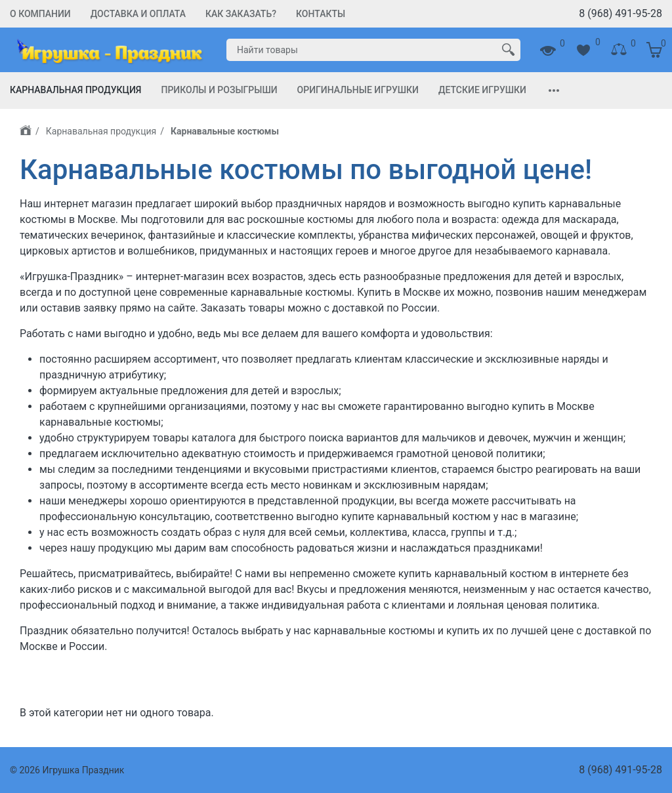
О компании (40, 14)
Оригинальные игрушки (358, 90)
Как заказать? (241, 14)
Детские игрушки (482, 90)
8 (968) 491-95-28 (620, 13)
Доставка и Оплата (138, 14)
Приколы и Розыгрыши (219, 90)
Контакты (321, 14)
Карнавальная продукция (75, 90)
